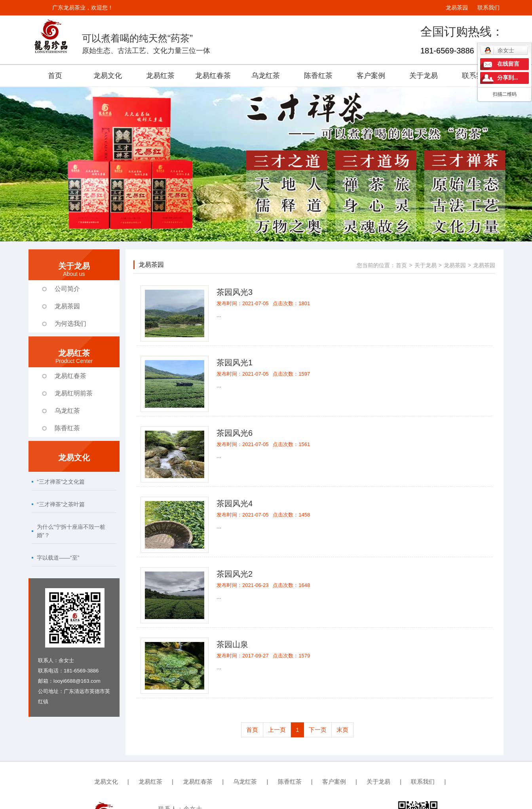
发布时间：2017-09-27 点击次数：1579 (263, 656)
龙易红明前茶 (74, 393)
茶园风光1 (235, 363)
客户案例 (371, 76)
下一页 (318, 730)
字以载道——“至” (58, 558)
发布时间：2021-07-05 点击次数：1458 (263, 515)
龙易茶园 (457, 8)
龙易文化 (108, 76)
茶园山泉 (232, 644)
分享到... (508, 78)
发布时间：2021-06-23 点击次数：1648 (263, 585)
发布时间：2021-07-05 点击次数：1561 (263, 444)
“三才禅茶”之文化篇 (61, 482)
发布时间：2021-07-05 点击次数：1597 (263, 374)
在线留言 (508, 64)
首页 (55, 76)
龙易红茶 (160, 76)
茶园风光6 (235, 433)
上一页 (277, 730)
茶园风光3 (235, 292)
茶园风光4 (235, 503)
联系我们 (488, 8)
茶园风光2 (235, 574)
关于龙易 (424, 76)
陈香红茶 (318, 76)
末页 (342, 730)
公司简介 (67, 289)
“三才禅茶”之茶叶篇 (61, 504)
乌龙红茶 (266, 76)
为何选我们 (70, 324)
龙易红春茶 (213, 76)
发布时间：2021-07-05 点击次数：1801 (263, 303)
